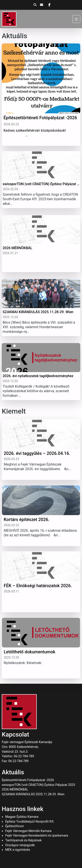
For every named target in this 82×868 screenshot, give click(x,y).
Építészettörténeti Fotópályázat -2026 (28, 780)
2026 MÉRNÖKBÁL (15, 789)
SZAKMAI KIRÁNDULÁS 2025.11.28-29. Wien (33, 794)
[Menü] (76, 19)
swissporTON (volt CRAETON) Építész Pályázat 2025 (38, 785)
